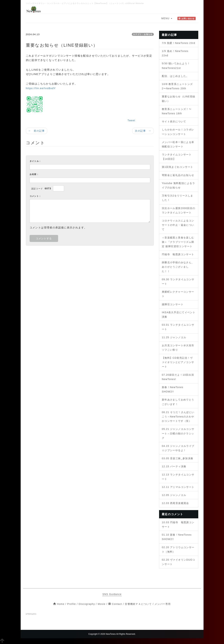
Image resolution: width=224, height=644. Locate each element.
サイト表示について (174, 121)
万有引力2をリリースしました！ (178, 198)
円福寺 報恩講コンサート (178, 254)
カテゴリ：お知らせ (143, 34)
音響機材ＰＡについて (138, 604)
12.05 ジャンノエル (174, 495)
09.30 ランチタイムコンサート (178, 282)
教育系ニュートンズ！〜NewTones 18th (177, 111)
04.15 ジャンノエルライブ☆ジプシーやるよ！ (178, 448)
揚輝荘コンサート (173, 304)
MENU (167, 18)
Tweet (131, 120)
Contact (115, 604)
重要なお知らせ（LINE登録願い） (179, 99)
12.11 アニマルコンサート (178, 487)
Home (59, 604)
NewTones (111, 634)
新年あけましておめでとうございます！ (178, 402)
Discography (87, 604)
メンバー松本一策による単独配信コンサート (178, 144)
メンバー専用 (163, 604)
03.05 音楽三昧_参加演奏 (178, 458)
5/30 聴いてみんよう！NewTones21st (176, 66)
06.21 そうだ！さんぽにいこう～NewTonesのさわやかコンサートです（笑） (178, 417)
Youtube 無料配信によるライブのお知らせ (178, 185)
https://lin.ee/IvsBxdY (41, 88)
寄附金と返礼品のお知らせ (178, 175)
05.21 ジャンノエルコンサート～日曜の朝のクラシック (178, 433)
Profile (71, 604)
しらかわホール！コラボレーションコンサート (178, 132)
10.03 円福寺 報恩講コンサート (178, 525)
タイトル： (35, 161)
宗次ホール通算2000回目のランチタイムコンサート (179, 210)
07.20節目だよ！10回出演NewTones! (178, 377)
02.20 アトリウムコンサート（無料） (178, 550)
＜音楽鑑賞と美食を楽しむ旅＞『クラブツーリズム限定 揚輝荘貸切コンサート (178, 242)
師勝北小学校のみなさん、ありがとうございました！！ (178, 267)
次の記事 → (143, 131)
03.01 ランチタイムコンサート (178, 327)
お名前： (34, 174)
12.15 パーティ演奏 (174, 466)
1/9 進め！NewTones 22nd (175, 53)
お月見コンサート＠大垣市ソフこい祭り (178, 348)
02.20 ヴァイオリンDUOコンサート (178, 562)
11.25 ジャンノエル (174, 337)
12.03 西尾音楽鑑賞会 (175, 503)
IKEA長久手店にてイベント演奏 (179, 315)
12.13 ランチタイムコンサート (178, 477)
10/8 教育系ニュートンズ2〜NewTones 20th (177, 86)
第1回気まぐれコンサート (178, 167)
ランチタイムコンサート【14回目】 (177, 157)
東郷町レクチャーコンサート (178, 294)
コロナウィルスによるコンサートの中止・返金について (178, 225)
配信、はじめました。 (175, 76)
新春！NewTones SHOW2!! (173, 389)
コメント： (35, 196)
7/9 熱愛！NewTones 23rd (179, 43)
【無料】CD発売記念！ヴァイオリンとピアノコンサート (178, 362)
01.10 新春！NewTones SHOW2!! (177, 537)
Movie (101, 604)
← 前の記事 (37, 131)
